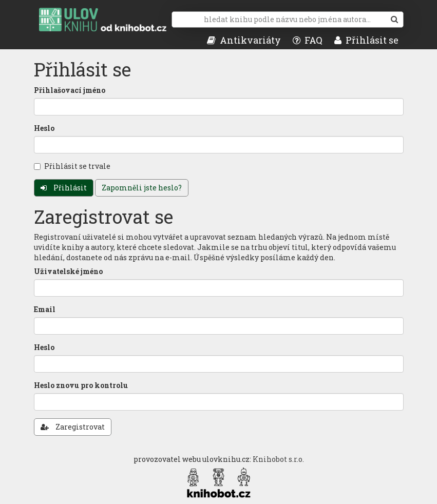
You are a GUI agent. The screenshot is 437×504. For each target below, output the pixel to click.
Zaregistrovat (73, 427)
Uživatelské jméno (68, 271)
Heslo (44, 128)
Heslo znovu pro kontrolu (81, 385)
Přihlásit (64, 188)
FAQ (308, 40)
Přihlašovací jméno (70, 90)
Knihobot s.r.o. (278, 459)
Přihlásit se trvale (72, 166)
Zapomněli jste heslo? (142, 188)
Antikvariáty (244, 40)
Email (45, 309)
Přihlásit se (366, 40)
